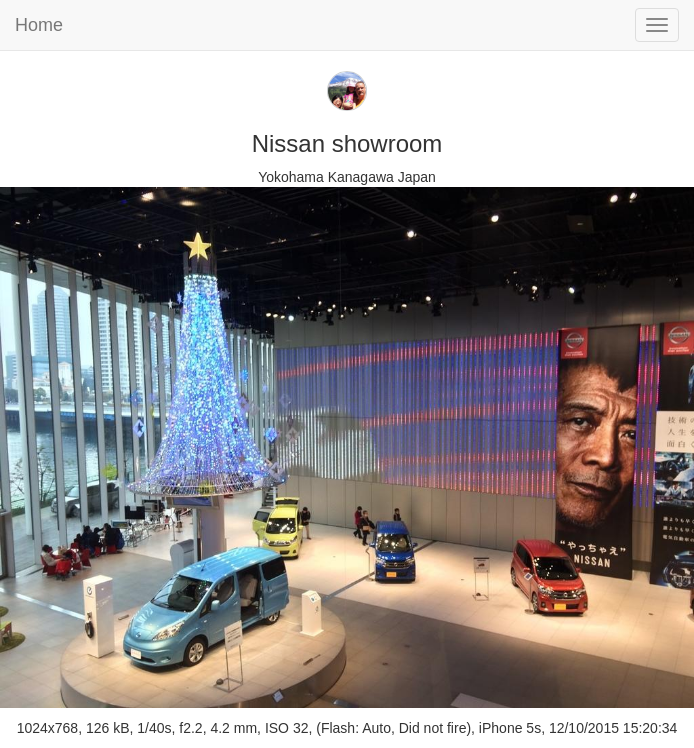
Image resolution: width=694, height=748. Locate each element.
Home (39, 25)
